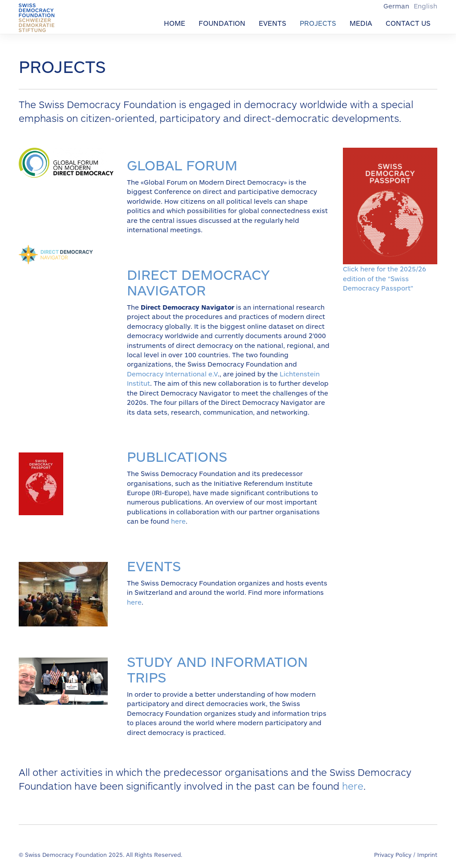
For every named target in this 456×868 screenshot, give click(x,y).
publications (177, 456)
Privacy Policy (393, 855)
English (425, 6)
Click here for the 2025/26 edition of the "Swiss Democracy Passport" (385, 278)
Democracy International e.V (172, 374)
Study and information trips (217, 669)
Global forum (182, 165)
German (397, 6)
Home (175, 23)
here (178, 521)
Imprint (427, 855)
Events (273, 23)
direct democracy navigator (198, 282)
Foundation (222, 23)
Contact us (408, 23)
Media (361, 23)
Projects (318, 23)
